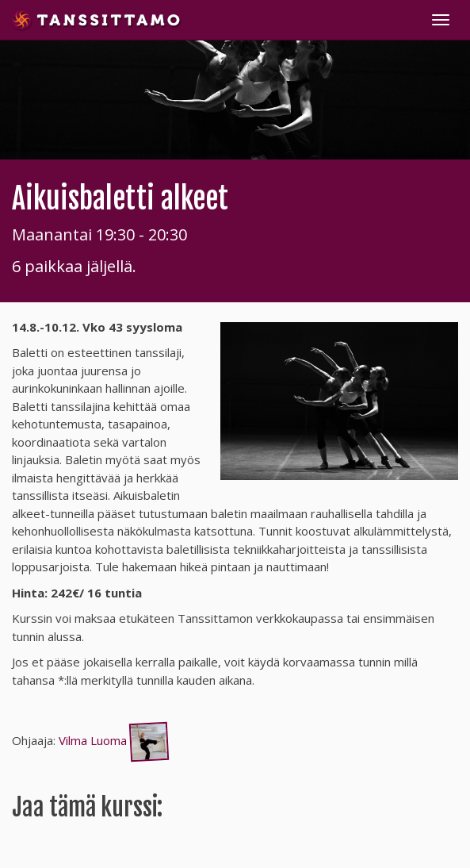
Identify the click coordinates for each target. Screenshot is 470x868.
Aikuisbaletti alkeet (120, 199)
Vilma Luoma (115, 740)
